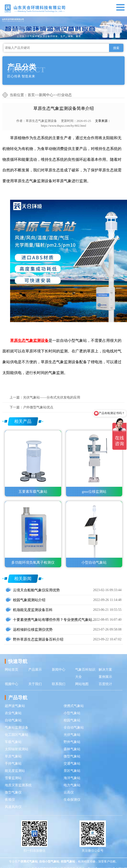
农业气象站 (13, 713)
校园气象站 (72, 720)
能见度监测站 (15, 771)
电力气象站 (72, 785)
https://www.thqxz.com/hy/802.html (63, 126)
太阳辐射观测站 (17, 749)
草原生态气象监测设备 (41, 121)
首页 (31, 95)
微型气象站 (72, 756)
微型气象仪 (13, 792)
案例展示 (105, 677)
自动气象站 (13, 720)
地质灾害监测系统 (18, 785)
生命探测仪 (72, 800)
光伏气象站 (72, 735)
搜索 (116, 48)
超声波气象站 (15, 706)
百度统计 (105, 684)
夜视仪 (10, 800)
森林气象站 (72, 749)
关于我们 (35, 684)
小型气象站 (72, 713)
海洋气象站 (72, 778)
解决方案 (105, 670)
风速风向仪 (13, 807)
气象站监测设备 (17, 727)
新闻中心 (46, 95)
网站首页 (12, 670)
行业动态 (65, 95)
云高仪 (69, 792)
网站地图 (82, 684)
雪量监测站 (13, 778)
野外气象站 (72, 742)
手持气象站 (13, 764)
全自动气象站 (74, 727)
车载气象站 (13, 742)
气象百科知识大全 (85, 673)
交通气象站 (72, 764)
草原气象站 (13, 756)
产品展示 (35, 670)
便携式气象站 (74, 706)
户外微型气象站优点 (38, 407)
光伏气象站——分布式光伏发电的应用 (52, 397)
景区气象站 (72, 771)
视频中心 (12, 684)
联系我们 (59, 684)
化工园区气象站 (17, 735)
